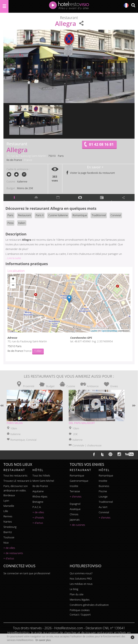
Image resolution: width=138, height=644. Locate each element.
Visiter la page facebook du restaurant (90, 173)
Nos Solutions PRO (81, 579)
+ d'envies (76, 496)
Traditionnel (99, 215)
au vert (103, 507)
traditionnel (106, 502)
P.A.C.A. (37, 507)
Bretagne (38, 502)
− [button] (13, 286)
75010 (52, 156)
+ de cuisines (77, 525)
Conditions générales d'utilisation (89, 605)
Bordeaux (9, 495)
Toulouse (9, 537)
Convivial (116, 215)
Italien (22, 223)
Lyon (6, 501)
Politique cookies (80, 610)
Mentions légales (80, 600)
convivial (104, 512)
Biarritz (8, 532)
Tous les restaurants (15, 475)
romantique (77, 475)
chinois (74, 514)
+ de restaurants (13, 553)
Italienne (22, 181)
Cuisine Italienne (58, 215)
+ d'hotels (38, 518)
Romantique (80, 215)
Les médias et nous (81, 584)
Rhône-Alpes (40, 496)
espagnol (75, 504)
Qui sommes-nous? (81, 573)
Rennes (8, 516)
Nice (6, 543)
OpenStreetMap (109, 331)
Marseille (9, 506)
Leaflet (94, 331)
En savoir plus (43, 640)
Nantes (8, 522)
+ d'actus (9, 558)
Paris (61, 156)
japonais (75, 520)
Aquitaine (38, 491)
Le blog (74, 589)
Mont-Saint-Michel (43, 481)
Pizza (10, 223)
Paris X (40, 215)
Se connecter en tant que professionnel (27, 573)
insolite (74, 486)
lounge (103, 496)
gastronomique (79, 481)
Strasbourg (10, 527)
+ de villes (9, 548)
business (104, 486)
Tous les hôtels (41, 475)
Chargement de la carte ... (68, 303)
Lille (6, 511)
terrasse (75, 491)
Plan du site (77, 594)
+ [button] (13, 279)
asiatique (75, 509)
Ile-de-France (14, 160)
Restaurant (25, 215)
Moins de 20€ (25, 188)
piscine (103, 491)
